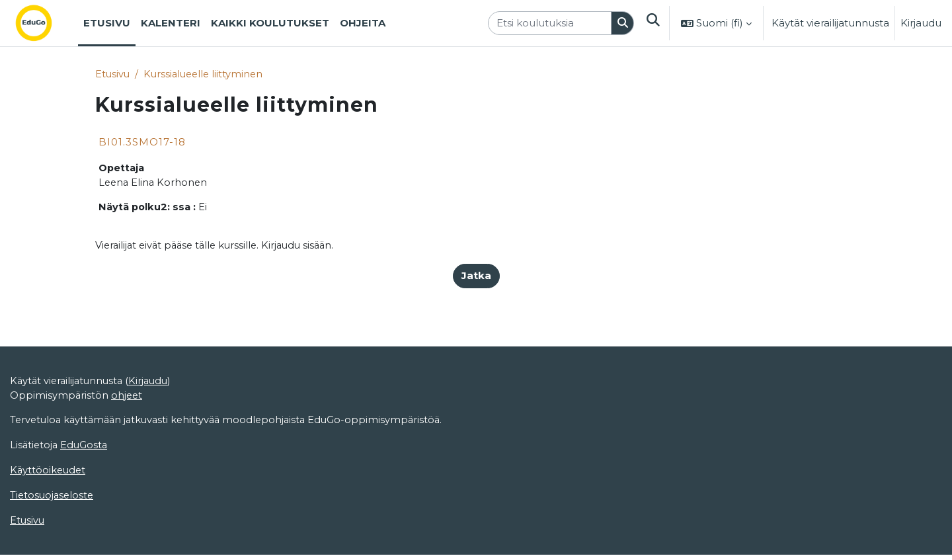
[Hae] (622, 23)
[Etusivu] (44, 23)
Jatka (476, 278)
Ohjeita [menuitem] (363, 23)
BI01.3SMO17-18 (142, 142)
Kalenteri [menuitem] (171, 23)
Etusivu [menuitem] (107, 23)
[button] (653, 23)
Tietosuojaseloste (53, 546)
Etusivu (113, 74)
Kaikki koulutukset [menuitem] (270, 23)
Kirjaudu (921, 23)
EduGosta (86, 496)
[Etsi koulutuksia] (549, 23)
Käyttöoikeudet (49, 521)
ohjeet (128, 445)
